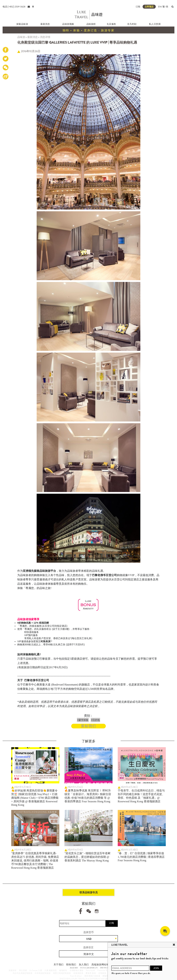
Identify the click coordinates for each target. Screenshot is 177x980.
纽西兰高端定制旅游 (62, 973)
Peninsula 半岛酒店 (105, 970)
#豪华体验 (83, 720)
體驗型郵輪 (107, 976)
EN (160, 7)
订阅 (138, 7)
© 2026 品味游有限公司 (89, 968)
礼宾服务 (111, 24)
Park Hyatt (90, 970)
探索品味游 (22, 24)
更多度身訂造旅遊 (92, 976)
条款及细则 (74, 968)
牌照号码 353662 (106, 968)
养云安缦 (23, 970)
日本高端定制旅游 (43, 973)
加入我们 (84, 964)
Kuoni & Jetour (76, 976)
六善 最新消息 (51, 970)
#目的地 (95, 720)
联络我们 (71, 964)
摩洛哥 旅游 (91, 973)
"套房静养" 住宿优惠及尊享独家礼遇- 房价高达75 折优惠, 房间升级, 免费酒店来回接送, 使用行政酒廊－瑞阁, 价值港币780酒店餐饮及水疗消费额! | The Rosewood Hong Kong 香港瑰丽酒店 (35, 860)
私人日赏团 (155, 24)
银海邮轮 (63, 970)
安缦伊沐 (13, 970)
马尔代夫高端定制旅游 (22, 973)
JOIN (156, 968)
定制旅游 (102, 973)
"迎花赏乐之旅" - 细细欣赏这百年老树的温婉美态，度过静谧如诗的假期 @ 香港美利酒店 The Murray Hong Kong (87, 857)
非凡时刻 (132, 24)
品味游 (21, 37)
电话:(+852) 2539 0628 (14, 7)
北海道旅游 (78, 973)
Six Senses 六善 (36, 970)
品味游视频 (68, 24)
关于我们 (59, 964)
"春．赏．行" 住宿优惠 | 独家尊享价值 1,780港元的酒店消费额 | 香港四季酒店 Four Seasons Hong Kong (141, 857)
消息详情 (45, 37)
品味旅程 (91, 24)
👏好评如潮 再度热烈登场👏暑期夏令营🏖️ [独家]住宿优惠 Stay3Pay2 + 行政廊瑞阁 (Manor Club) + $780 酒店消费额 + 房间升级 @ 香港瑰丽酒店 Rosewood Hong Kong (35, 798)
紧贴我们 (88, 726)
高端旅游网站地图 (101, 964)
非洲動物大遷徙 (77, 970)
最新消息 (45, 24)
